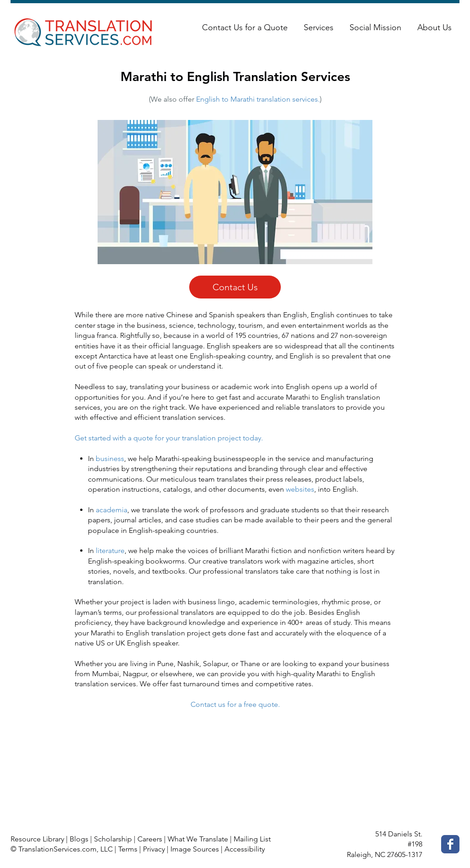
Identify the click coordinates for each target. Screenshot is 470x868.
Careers (150, 839)
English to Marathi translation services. (258, 99)
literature (110, 551)
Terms (128, 849)
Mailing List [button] (252, 839)
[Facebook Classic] (450, 844)
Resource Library (37, 839)
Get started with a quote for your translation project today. (169, 438)
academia (112, 510)
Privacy (154, 849)
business (110, 458)
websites (300, 489)
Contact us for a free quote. (235, 704)
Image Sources (195, 849)
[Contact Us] (235, 287)
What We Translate (198, 839)
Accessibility (245, 849)
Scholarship (113, 839)
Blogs (79, 839)
